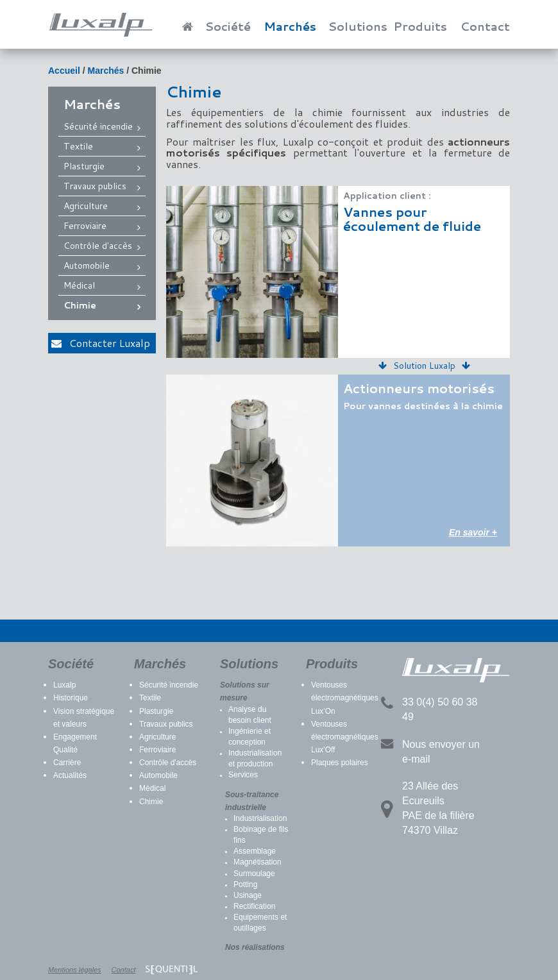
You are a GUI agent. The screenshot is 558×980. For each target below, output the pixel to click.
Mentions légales (75, 970)
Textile (78, 146)
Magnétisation (258, 862)
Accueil (64, 71)
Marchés (290, 26)
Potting (245, 884)
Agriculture (86, 206)
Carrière (67, 763)
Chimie (147, 71)
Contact (485, 26)
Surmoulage (254, 874)
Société (228, 26)
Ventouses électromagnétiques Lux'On (345, 698)
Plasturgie (84, 166)
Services (243, 775)
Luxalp (64, 685)
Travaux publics (95, 186)
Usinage (248, 895)
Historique (71, 698)
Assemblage (255, 851)
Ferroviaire (85, 226)
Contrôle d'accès (98, 246)
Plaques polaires (340, 763)
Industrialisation (260, 818)
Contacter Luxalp (101, 343)
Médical (79, 285)
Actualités (70, 775)
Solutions (358, 26)
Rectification (254, 906)
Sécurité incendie (98, 126)
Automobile (87, 266)
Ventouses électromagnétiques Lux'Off (345, 737)
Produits (420, 26)
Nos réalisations (255, 947)
